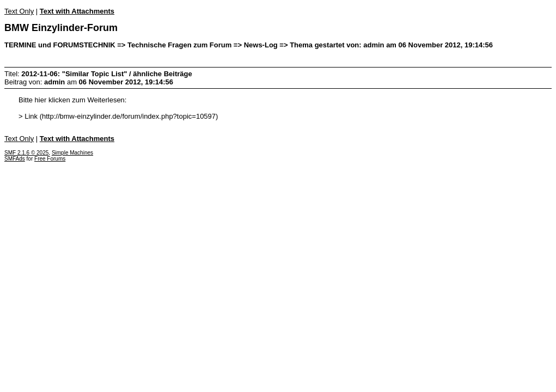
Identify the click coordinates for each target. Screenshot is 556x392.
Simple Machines (72, 153)
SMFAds (15, 159)
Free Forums (50, 159)
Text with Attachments (77, 11)
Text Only (19, 11)
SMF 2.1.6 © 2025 (26, 153)
